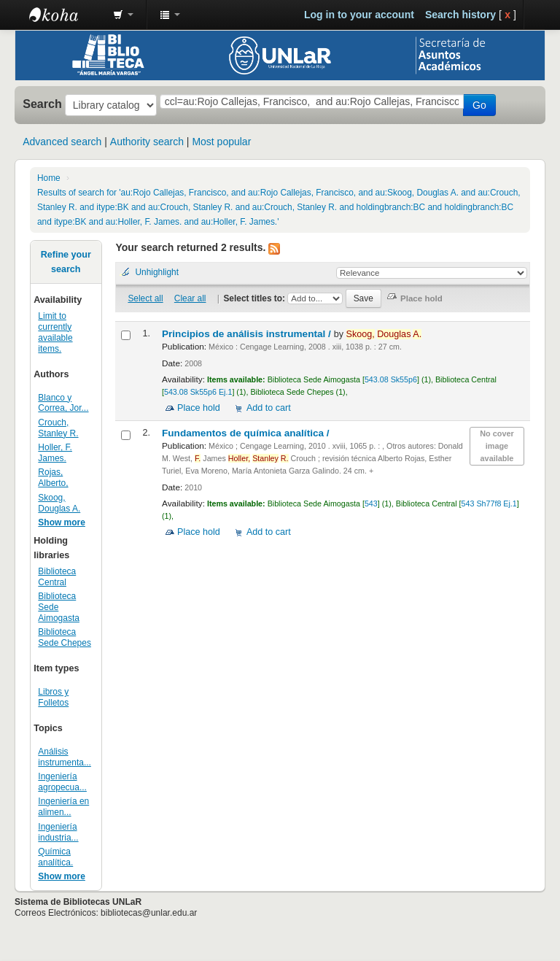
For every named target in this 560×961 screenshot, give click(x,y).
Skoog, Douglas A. (59, 503)
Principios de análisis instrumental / (248, 334)
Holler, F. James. (55, 453)
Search (42, 104)
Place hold (199, 408)
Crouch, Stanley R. (58, 428)
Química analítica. (55, 857)
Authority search (147, 142)
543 (371, 503)
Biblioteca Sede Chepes (65, 637)
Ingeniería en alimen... (63, 807)
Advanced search (62, 142)
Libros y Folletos (53, 697)
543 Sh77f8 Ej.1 (489, 503)
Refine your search (66, 262)
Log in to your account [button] (359, 15)
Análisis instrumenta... (65, 757)
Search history (460, 15)
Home (49, 178)
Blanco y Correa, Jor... (63, 403)
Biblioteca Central (57, 577)
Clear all (190, 298)
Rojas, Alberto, (53, 478)
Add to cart (269, 408)
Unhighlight (157, 272)
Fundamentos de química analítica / (247, 433)
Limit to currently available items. (55, 332)
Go (479, 105)
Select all (145, 298)
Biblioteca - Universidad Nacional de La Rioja (66, 15)
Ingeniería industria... (58, 832)
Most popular (221, 142)
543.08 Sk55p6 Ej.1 (198, 392)
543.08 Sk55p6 (391, 379)
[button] (123, 15)
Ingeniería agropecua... (62, 782)
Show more (62, 522)
